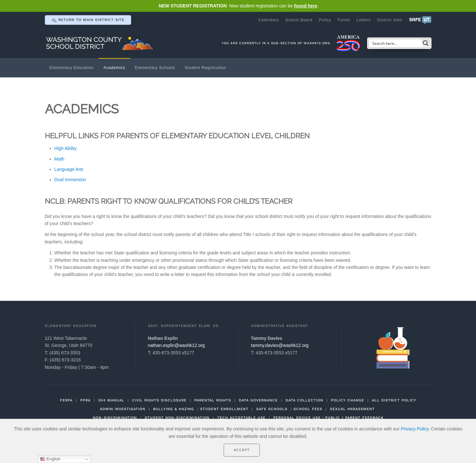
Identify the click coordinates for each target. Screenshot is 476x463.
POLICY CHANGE (348, 400)
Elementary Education (72, 68)
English (50, 459)
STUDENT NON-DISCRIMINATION (177, 418)
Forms (344, 20)
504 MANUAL (111, 400)
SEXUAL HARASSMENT (352, 409)
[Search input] (395, 43)
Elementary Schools (155, 68)
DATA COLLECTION (304, 400)
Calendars (269, 20)
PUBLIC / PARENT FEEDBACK (354, 418)
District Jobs (390, 20)
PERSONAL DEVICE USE (297, 418)
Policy (325, 20)
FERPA (66, 400)
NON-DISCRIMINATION (115, 418)
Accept (242, 450)
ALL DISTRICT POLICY (394, 400)
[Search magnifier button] (426, 43)
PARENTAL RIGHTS (213, 400)
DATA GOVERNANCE (258, 400)
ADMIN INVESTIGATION (123, 409)
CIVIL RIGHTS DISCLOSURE (159, 400)
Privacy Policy (415, 429)
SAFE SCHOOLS (272, 409)
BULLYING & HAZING (174, 409)
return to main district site (88, 20)
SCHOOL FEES (308, 409)
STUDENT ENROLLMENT (224, 409)
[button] (420, 20)
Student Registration (205, 68)
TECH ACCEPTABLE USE (241, 418)
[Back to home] (101, 43)
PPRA (85, 400)
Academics (114, 68)
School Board (299, 20)
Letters (364, 20)
